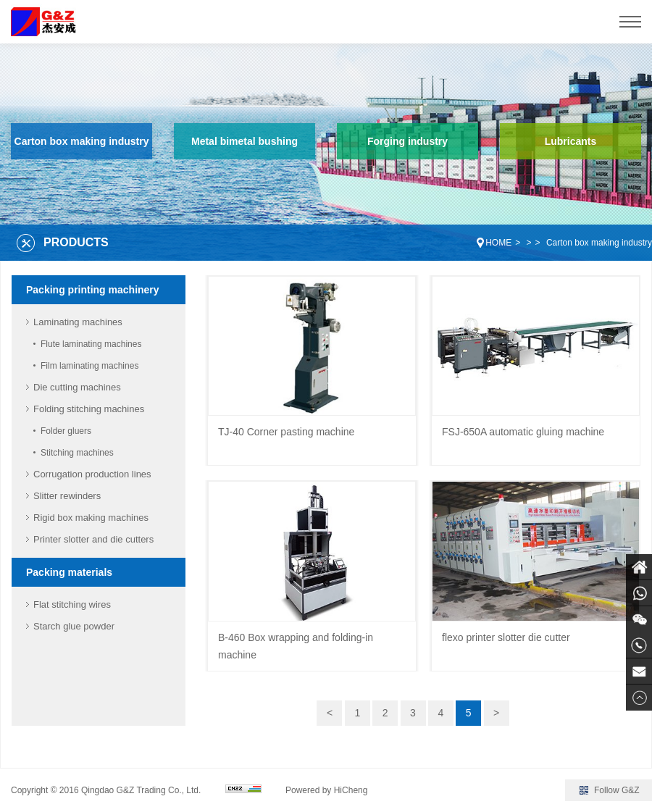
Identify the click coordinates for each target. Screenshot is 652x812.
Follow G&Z (617, 790)
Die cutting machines (77, 387)
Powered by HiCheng (326, 790)
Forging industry (407, 141)
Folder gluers (66, 431)
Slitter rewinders (67, 496)
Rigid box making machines (91, 518)
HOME (498, 243)
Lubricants (571, 141)
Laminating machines (78, 322)
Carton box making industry (82, 141)
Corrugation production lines (92, 474)
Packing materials (69, 572)
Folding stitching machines (89, 409)
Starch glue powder (74, 626)
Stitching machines (77, 453)
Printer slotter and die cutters (93, 539)
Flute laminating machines (91, 344)
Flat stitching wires (72, 604)
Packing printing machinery (93, 290)
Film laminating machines (89, 366)
